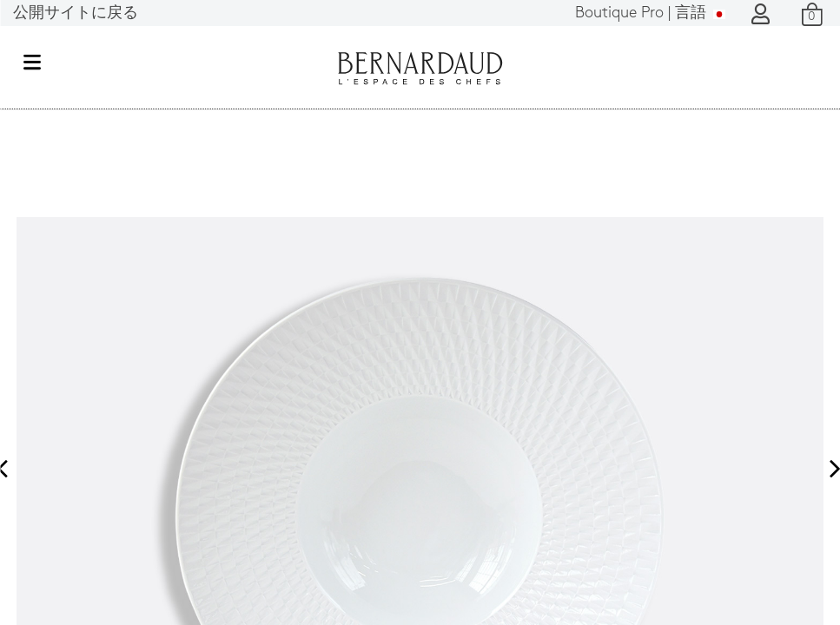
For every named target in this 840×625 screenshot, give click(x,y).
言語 (650, 13)
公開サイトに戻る (76, 13)
